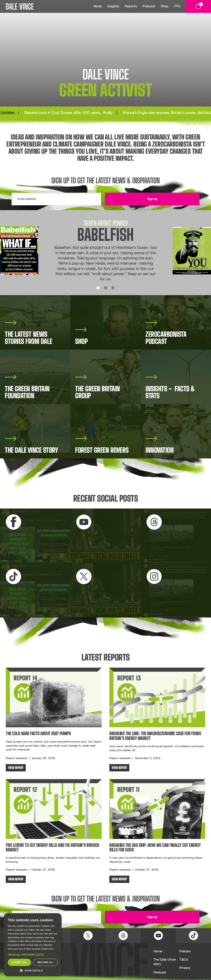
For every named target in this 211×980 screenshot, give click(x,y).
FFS (177, 6)
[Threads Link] (123, 935)
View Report (16, 768)
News (98, 6)
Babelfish (105, 235)
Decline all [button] (45, 962)
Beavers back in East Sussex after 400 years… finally (78, 113)
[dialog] (33, 945)
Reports (131, 6)
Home (158, 951)
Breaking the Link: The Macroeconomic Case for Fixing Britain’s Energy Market (155, 736)
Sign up (152, 199)
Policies (185, 951)
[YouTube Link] (158, 935)
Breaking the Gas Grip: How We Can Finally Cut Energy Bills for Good (155, 847)
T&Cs (184, 960)
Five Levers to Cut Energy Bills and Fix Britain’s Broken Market (52, 847)
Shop (165, 6)
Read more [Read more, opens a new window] (48, 949)
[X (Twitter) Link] (88, 935)
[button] (33, 955)
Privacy (185, 968)
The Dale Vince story (165, 962)
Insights (113, 6)
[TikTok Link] (193, 935)
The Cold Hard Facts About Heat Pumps (38, 733)
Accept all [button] (19, 962)
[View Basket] (198, 6)
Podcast (149, 6)
